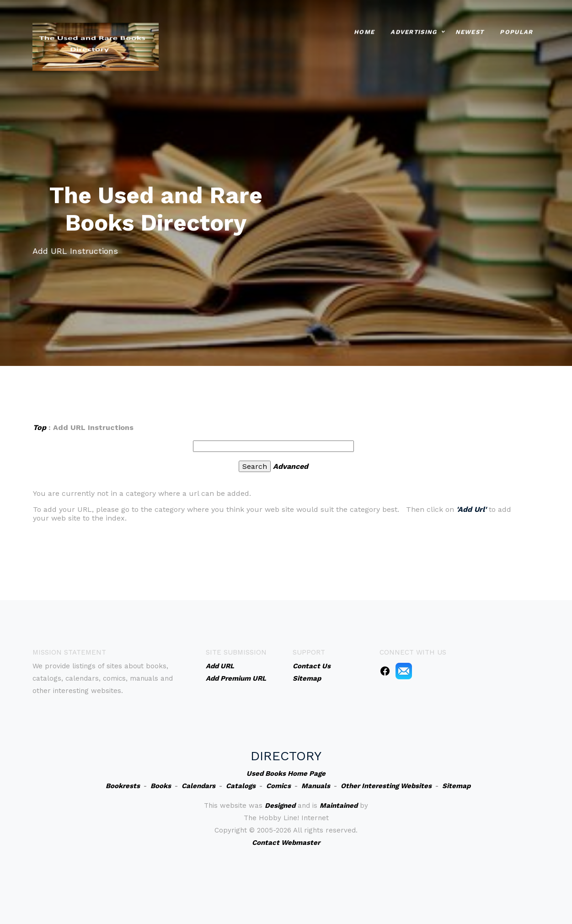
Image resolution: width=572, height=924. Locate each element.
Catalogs (241, 786)
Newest (470, 31)
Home (364, 31)
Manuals (316, 786)
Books (161, 786)
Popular (516, 31)
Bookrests (123, 786)
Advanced (291, 466)
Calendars (198, 786)
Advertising (414, 31)
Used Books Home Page (286, 774)
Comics (278, 786)
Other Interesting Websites (386, 786)
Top (40, 427)
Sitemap (456, 786)
